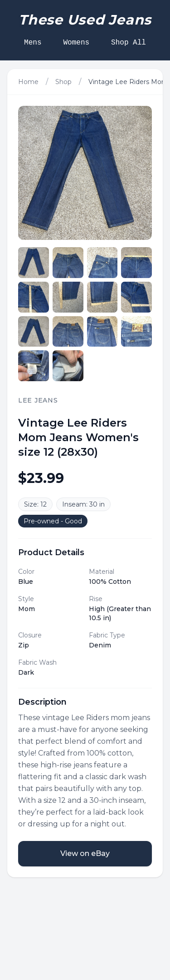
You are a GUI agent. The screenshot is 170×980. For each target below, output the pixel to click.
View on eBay (85, 853)
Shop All (129, 43)
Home (28, 82)
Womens (76, 43)
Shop (63, 82)
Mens (33, 43)
